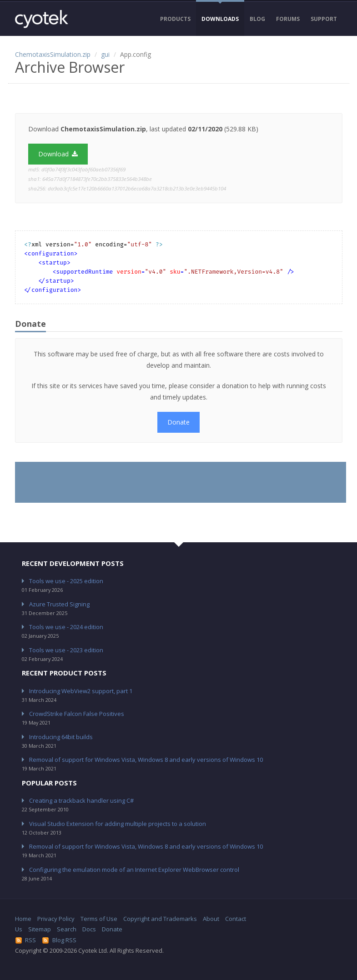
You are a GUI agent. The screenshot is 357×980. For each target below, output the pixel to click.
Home (23, 919)
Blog (257, 19)
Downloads (220, 19)
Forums (288, 19)
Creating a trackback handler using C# (81, 800)
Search (67, 929)
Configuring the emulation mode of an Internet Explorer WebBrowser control (134, 870)
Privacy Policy (56, 919)
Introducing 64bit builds (61, 737)
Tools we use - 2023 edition (66, 650)
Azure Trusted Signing (59, 604)
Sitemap (40, 929)
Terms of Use (99, 919)
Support (324, 19)
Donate (178, 422)
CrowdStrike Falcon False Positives (77, 714)
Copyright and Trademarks (160, 919)
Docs (89, 929)
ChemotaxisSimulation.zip (53, 54)
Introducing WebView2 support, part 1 (81, 691)
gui (105, 54)
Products (175, 19)
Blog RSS (59, 940)
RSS (26, 940)
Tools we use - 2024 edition (66, 627)
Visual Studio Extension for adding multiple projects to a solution (118, 824)
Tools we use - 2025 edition (66, 581)
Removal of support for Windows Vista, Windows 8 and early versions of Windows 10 (146, 760)
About (211, 919)
